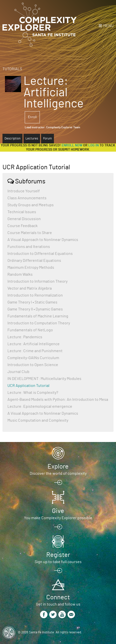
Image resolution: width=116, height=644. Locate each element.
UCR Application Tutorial (28, 386)
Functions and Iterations (29, 247)
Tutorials (12, 69)
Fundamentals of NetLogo (30, 330)
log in (93, 145)
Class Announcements (27, 198)
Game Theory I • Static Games (32, 302)
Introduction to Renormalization (35, 295)
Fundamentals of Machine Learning (38, 316)
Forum (47, 139)
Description (12, 139)
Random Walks (20, 274)
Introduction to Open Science (33, 365)
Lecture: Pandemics (25, 337)
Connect (58, 597)
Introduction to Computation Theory (39, 323)
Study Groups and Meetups (31, 205)
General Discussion (24, 219)
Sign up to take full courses (58, 562)
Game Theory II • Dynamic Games (35, 309)
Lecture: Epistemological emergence (40, 407)
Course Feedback (23, 226)
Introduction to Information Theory (37, 281)
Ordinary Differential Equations (34, 261)
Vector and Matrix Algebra (30, 288)
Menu (108, 26)
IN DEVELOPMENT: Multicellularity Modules (44, 379)
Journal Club (18, 372)
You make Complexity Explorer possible (58, 518)
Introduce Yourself (24, 191)
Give (58, 511)
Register (58, 555)
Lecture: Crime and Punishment (35, 351)
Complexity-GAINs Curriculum (33, 358)
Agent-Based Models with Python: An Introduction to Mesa (58, 400)
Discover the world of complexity (58, 474)
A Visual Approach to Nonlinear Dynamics (43, 240)
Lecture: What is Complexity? (33, 393)
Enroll (32, 117)
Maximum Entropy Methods (31, 268)
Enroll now (72, 145)
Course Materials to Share (30, 233)
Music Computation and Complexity (38, 420)
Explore (58, 467)
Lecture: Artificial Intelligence (34, 344)
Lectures (32, 139)
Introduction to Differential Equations (40, 254)
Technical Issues (22, 212)
